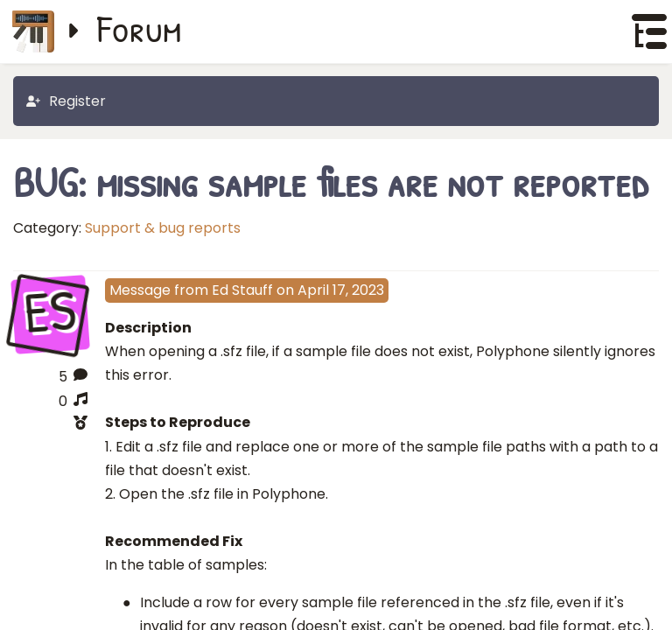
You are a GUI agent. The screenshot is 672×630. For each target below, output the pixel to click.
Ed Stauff (242, 290)
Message (140, 290)
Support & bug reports (163, 228)
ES (50, 313)
